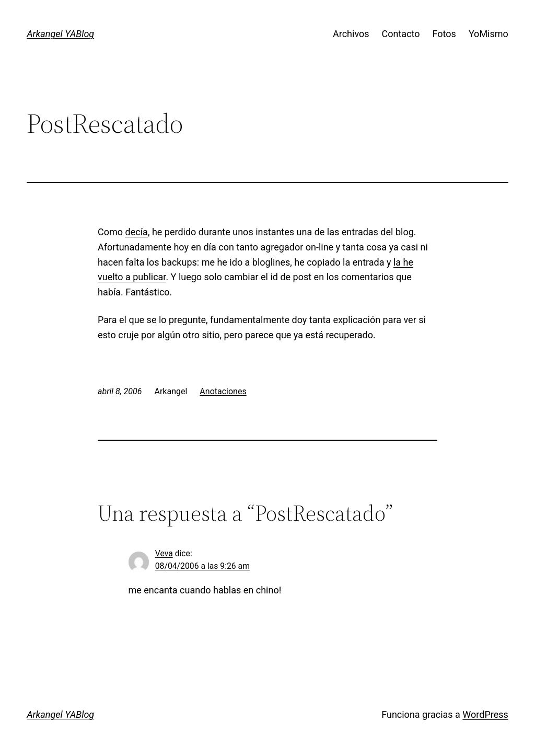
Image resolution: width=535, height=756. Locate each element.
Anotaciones (223, 391)
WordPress (485, 714)
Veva (164, 553)
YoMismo (489, 34)
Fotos (444, 34)
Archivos (351, 34)
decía (137, 232)
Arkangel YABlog (60, 34)
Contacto (401, 34)
